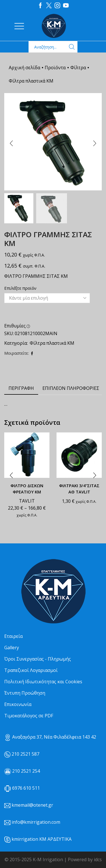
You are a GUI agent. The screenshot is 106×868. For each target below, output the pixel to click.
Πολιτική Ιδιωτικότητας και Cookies (43, 682)
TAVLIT (27, 501)
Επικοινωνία (18, 704)
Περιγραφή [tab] (21, 388)
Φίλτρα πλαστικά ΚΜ (31, 81)
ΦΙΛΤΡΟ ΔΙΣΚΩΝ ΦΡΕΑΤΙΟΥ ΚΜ (27, 489)
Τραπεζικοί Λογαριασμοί (31, 670)
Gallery (12, 648)
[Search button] (72, 47)
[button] (11, 143)
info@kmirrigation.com (36, 822)
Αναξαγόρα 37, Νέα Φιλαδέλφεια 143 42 (50, 737)
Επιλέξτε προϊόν (20, 288)
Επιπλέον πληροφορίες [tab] (71, 388)
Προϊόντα (55, 68)
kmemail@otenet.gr (32, 805)
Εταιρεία (13, 636)
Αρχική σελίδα (24, 68)
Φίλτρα (78, 68)
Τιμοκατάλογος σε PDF (29, 716)
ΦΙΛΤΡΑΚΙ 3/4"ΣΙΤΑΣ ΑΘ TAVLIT (79, 489)
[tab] (21, 388)
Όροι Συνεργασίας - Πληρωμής (38, 659)
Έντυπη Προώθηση (25, 693)
